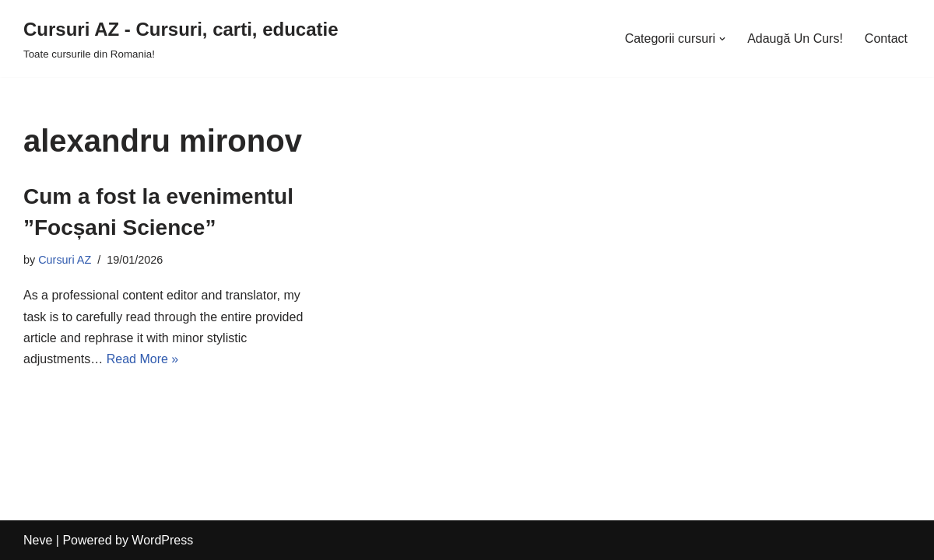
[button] (722, 39)
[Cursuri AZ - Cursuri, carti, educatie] (181, 38)
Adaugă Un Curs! (795, 38)
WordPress (162, 540)
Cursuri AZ (65, 260)
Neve (38, 540)
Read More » (143, 359)
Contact (886, 38)
